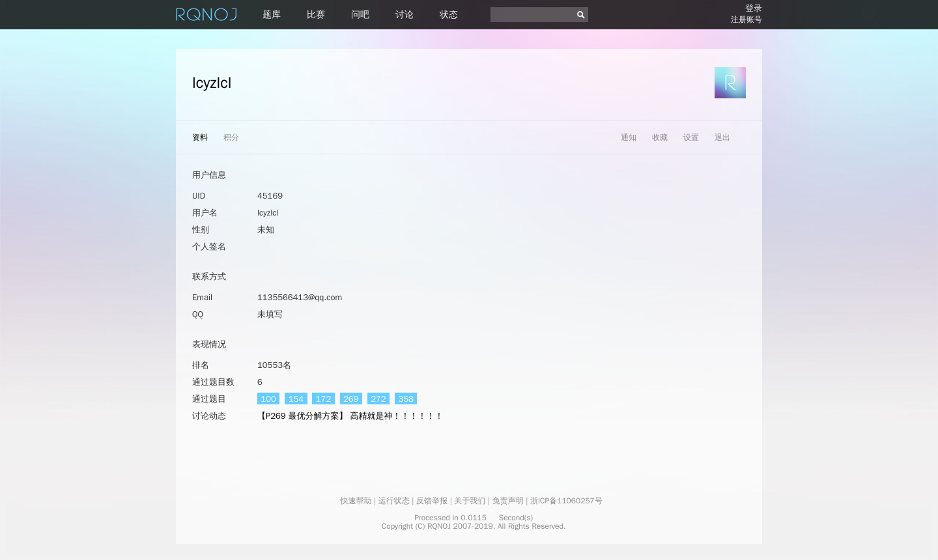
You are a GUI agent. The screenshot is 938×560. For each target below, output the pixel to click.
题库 (272, 15)
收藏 (660, 137)
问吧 (360, 15)
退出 (722, 137)
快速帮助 (356, 501)
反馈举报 (432, 501)
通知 (629, 137)
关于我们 (470, 501)
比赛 (316, 15)
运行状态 (394, 501)
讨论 (405, 15)
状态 (449, 15)
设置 (691, 137)
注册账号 (746, 20)
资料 (200, 137)
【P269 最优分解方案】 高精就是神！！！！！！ (350, 416)
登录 (754, 8)
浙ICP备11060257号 (566, 501)
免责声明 (508, 501)
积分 (231, 137)
